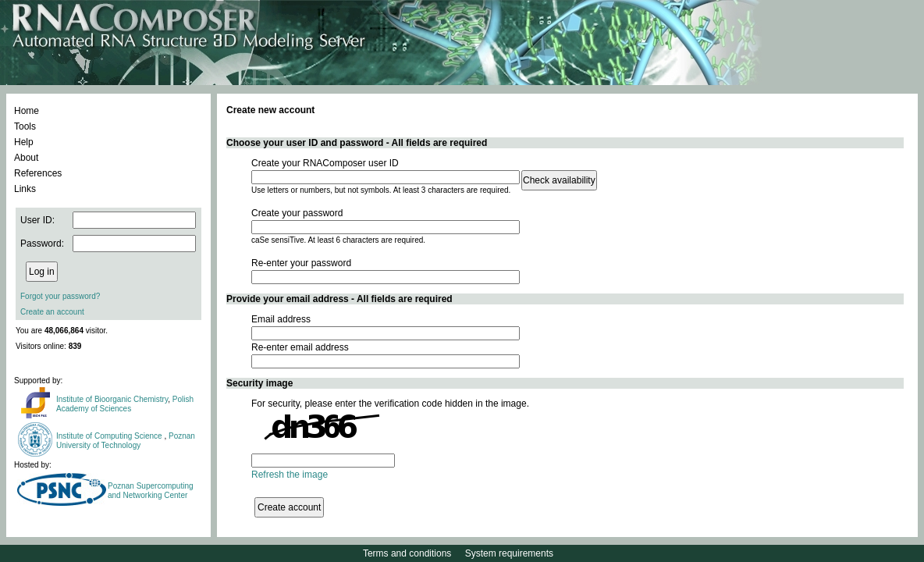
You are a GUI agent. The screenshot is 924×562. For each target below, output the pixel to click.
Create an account (52, 312)
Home (27, 111)
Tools (25, 126)
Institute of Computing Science (110, 436)
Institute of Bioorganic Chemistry (112, 399)
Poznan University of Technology (126, 441)
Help (24, 142)
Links (25, 189)
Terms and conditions (407, 553)
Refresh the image (290, 475)
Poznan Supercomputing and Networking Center (151, 491)
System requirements (509, 553)
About (26, 158)
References (38, 173)
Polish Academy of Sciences (125, 404)
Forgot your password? (60, 296)
